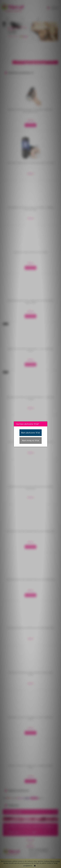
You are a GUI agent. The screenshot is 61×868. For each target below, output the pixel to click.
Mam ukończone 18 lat (30, 433)
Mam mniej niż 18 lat (31, 440)
